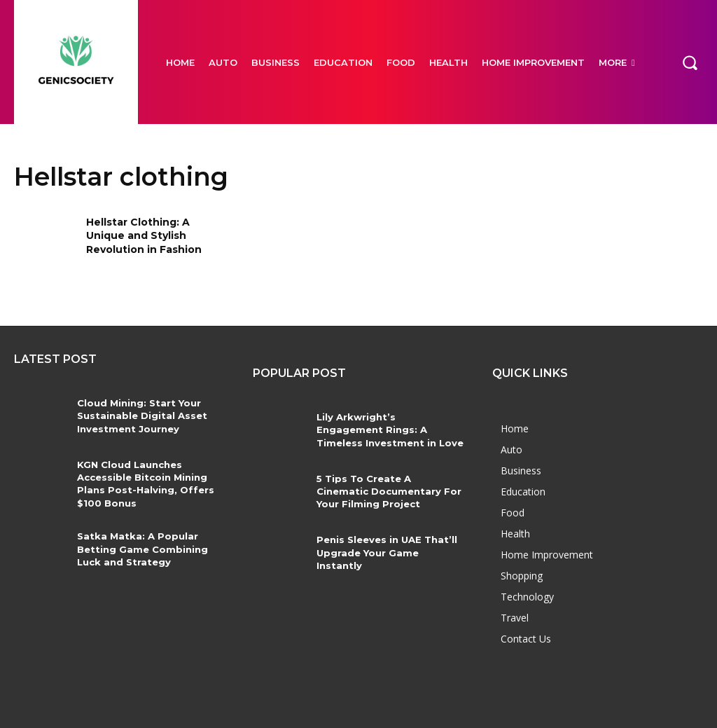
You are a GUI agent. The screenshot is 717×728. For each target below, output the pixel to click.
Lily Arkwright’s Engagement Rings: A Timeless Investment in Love (390, 430)
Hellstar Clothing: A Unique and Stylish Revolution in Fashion (144, 236)
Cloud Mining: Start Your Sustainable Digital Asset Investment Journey (140, 415)
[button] (690, 62)
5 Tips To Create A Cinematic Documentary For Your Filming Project (389, 491)
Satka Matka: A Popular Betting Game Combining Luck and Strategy (140, 548)
